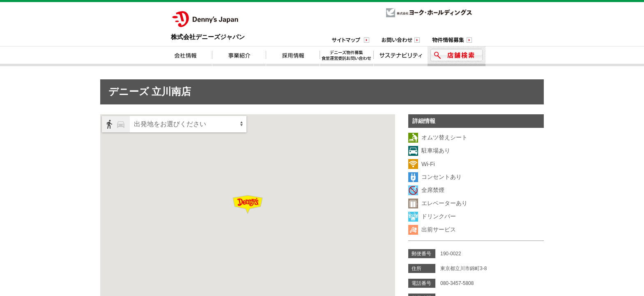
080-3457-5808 (457, 283)
